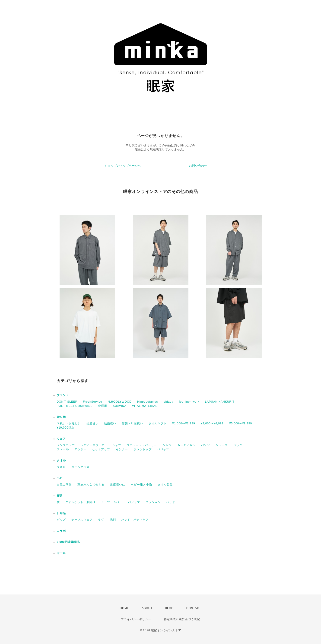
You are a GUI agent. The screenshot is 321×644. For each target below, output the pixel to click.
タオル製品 (165, 485)
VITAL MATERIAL (145, 406)
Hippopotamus (148, 402)
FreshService (93, 402)
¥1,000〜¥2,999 (184, 423)
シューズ (222, 445)
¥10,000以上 (66, 428)
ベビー (61, 478)
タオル (61, 460)
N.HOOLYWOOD (120, 402)
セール (61, 553)
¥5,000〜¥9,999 (241, 423)
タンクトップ (143, 449)
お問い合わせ (198, 166)
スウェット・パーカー (142, 445)
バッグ (238, 445)
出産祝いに (118, 485)
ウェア (61, 439)
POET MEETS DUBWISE (75, 406)
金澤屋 (103, 406)
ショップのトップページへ (123, 166)
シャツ (167, 445)
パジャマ (163, 449)
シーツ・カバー (112, 502)
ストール (63, 449)
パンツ (205, 445)
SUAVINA (120, 406)
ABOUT (147, 608)
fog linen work (189, 402)
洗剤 (113, 520)
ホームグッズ (80, 467)
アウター (80, 449)
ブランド (63, 395)
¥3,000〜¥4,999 (212, 423)
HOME (124, 608)
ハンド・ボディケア (135, 520)
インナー (122, 449)
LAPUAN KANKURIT (220, 402)
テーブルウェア (82, 520)
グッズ (61, 520)
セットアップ (101, 449)
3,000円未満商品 (68, 542)
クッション (153, 502)
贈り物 (61, 417)
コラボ (61, 531)
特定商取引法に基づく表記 (182, 619)
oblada (168, 402)
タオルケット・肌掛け (80, 502)
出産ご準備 (64, 485)
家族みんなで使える (91, 485)
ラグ (101, 520)
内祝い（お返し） (69, 423)
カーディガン (186, 445)
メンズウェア (66, 445)
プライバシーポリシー (136, 619)
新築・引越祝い (132, 423)
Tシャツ (116, 445)
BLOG (169, 608)
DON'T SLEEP (67, 402)
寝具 (60, 496)
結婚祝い (110, 423)
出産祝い (92, 423)
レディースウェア (92, 445)
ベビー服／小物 (141, 485)
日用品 (61, 513)
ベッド (171, 502)
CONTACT (194, 608)
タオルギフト (158, 423)
